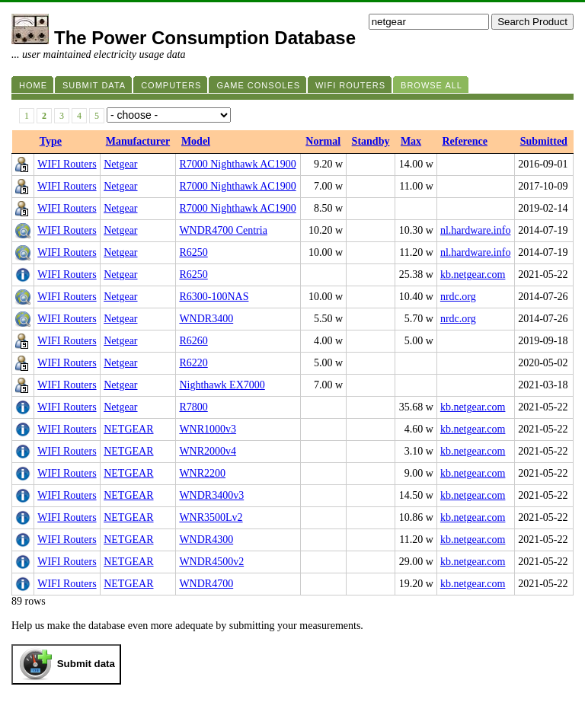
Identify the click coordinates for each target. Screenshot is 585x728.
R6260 (193, 341)
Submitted (544, 141)
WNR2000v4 (208, 451)
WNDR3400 (206, 319)
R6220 (193, 363)
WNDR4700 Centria (223, 230)
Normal (323, 141)
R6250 (193, 252)
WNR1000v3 (208, 429)
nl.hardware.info (476, 230)
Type (51, 141)
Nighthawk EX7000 (222, 385)
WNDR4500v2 (211, 562)
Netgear (120, 164)
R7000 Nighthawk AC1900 (237, 164)
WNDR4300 (206, 540)
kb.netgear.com (473, 275)
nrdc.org (458, 297)
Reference (465, 141)
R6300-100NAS (214, 297)
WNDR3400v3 (211, 495)
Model (196, 141)
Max (411, 141)
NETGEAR (128, 429)
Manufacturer (138, 141)
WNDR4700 (206, 584)
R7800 (193, 407)
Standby (371, 141)
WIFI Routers (67, 164)
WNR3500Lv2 (211, 517)
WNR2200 (202, 473)
